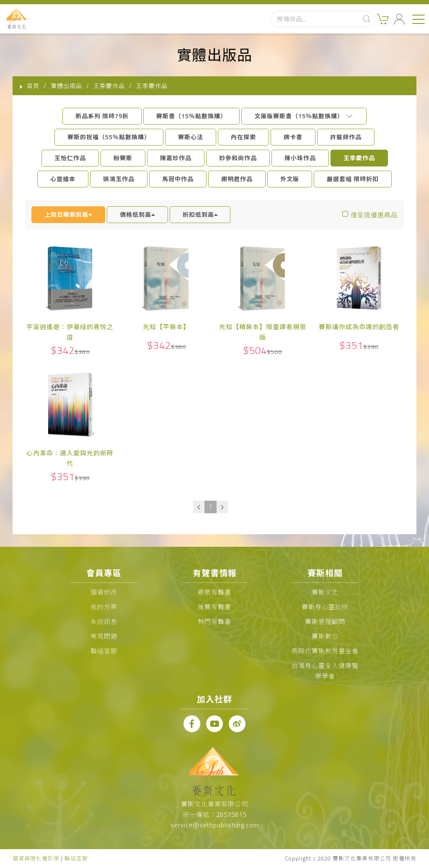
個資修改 (104, 592)
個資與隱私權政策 (36, 858)
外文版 (290, 179)
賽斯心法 (191, 137)
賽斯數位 (325, 636)
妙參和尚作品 (238, 158)
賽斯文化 (325, 592)
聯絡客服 (104, 651)
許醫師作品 (346, 137)
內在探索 (243, 137)
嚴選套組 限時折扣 (353, 179)
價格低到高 (137, 214)
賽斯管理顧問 (325, 622)
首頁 (33, 86)
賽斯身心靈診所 (325, 607)
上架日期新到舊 (68, 214)
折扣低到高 (200, 214)
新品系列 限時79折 (102, 116)
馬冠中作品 (178, 179)
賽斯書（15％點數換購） (191, 116)
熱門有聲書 (214, 622)
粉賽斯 (123, 158)
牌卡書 (293, 137)
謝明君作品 (237, 179)
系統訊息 (104, 622)
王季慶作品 (359, 158)
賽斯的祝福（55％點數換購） (109, 137)
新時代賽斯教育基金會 (325, 651)
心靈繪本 (63, 179)
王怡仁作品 (70, 158)
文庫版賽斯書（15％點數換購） (304, 116)
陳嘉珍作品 (176, 158)
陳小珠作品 (300, 158)
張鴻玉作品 (119, 179)
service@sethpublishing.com (215, 825)
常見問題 (104, 636)
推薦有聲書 (214, 607)
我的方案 (104, 607)
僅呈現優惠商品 (374, 215)
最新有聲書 (214, 592)
